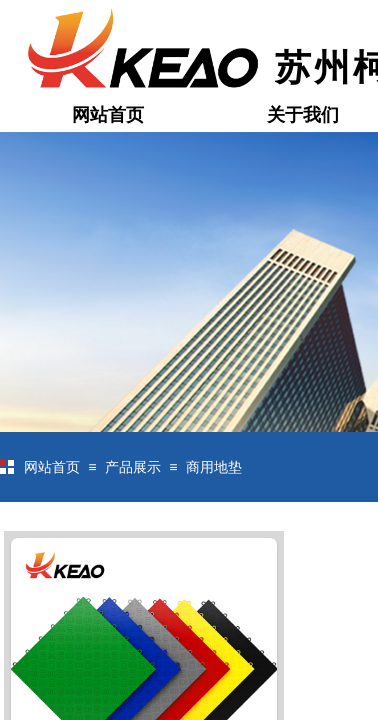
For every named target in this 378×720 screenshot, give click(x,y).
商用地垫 (214, 467)
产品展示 (133, 467)
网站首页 (108, 115)
